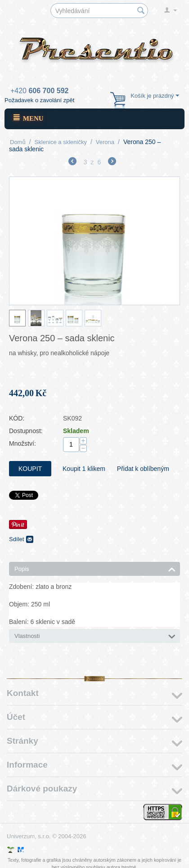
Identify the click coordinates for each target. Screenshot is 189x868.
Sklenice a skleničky (61, 142)
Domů (18, 142)
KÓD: (17, 418)
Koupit (30, 469)
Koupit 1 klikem (84, 469)
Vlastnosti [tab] (95, 635)
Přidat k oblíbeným (143, 469)
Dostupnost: (26, 431)
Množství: (22, 443)
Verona (105, 142)
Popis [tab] (95, 568)
